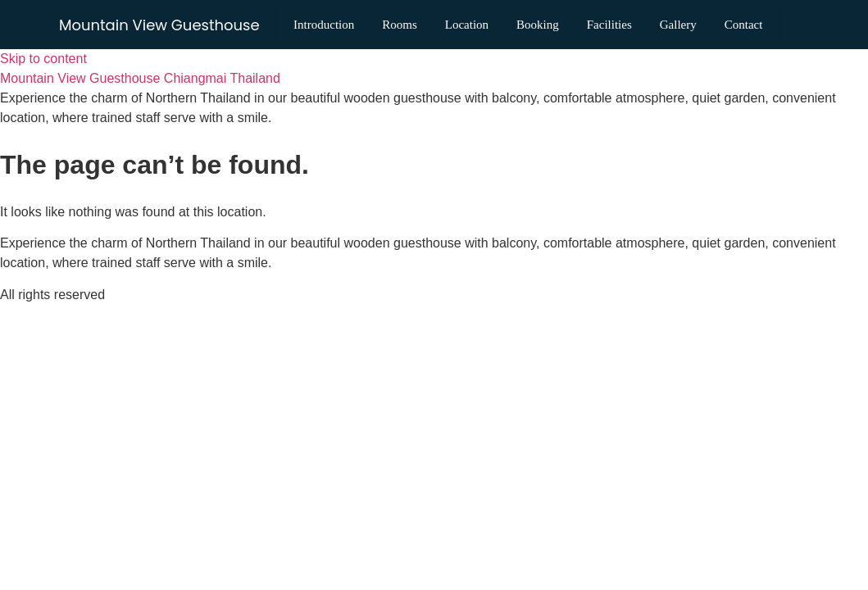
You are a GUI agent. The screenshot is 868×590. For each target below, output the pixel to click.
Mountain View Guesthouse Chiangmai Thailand (140, 78)
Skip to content (43, 59)
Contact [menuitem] (340, 41)
